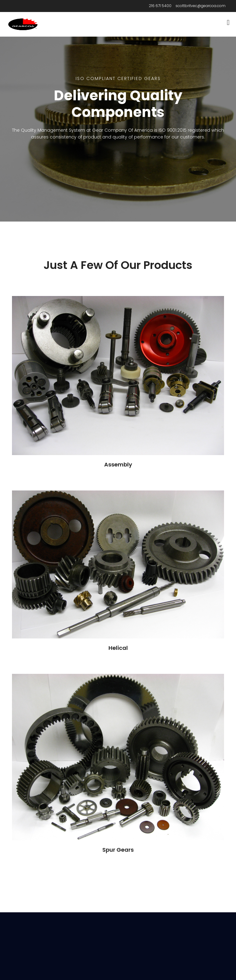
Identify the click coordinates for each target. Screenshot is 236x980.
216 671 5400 (160, 6)
